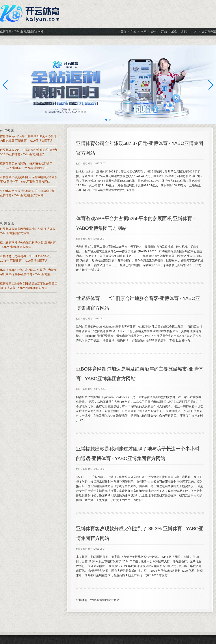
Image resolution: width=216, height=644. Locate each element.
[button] (211, 85)
